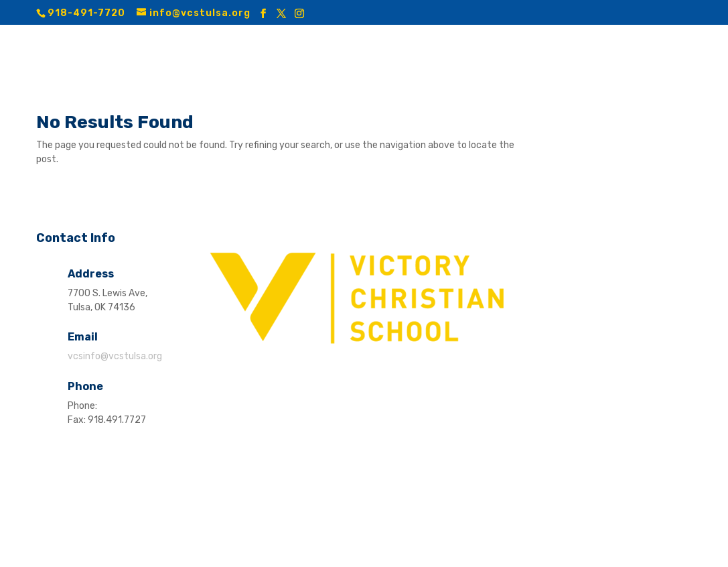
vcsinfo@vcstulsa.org (115, 356)
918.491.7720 (129, 406)
